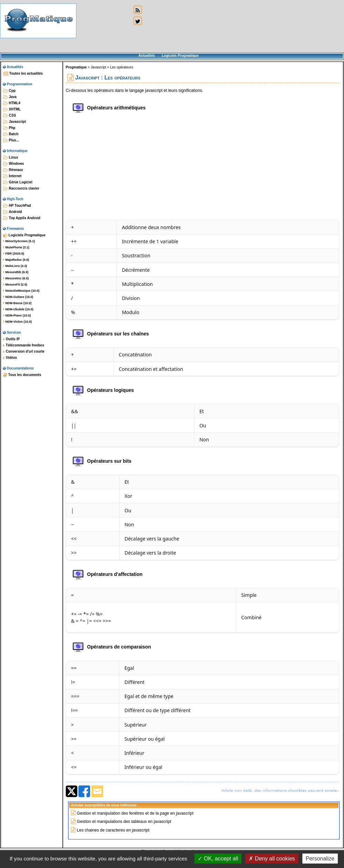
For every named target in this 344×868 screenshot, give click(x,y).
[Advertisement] (104, 27)
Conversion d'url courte (24, 352)
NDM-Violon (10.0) (17, 322)
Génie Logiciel (18, 182)
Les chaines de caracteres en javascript (113, 830)
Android (13, 212)
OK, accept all (218, 859)
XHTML (12, 109)
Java (10, 97)
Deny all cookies (272, 859)
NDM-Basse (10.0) (17, 303)
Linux (10, 158)
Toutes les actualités (23, 74)
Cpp (9, 91)
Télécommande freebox (24, 345)
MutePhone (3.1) (16, 247)
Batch (11, 134)
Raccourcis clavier (21, 189)
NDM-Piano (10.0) (17, 315)
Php (9, 128)
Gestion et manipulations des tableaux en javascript (124, 822)
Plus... (11, 140)
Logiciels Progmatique (180, 56)
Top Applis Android (22, 218)
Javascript (14, 122)
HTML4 (12, 103)
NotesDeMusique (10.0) (21, 291)
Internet (12, 176)
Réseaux (13, 170)
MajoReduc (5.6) (16, 260)
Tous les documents (22, 375)
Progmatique (76, 67)
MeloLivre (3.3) (15, 266)
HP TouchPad (17, 206)
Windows (14, 164)
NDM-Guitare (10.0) (18, 297)
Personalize (320, 859)
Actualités (147, 56)
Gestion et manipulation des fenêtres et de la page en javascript (135, 813)
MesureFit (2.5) (15, 285)
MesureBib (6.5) (16, 272)
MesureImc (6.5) (16, 278)
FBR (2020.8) (14, 254)
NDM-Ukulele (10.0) (18, 309)
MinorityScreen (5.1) (19, 241)
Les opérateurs (122, 67)
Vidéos (10, 358)
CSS (9, 116)
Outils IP (11, 339)
